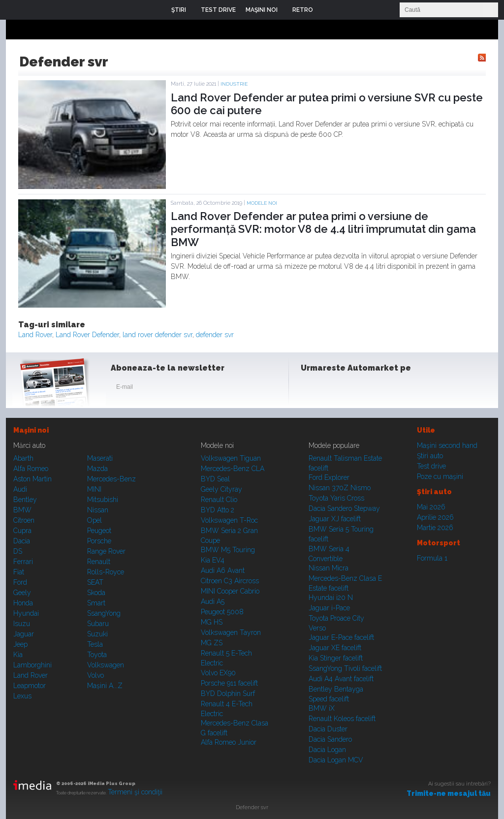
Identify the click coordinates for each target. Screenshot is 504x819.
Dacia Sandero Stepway (344, 508)
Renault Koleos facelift (342, 719)
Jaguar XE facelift (335, 648)
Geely (22, 593)
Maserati (100, 458)
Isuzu (22, 624)
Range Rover (106, 551)
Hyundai (26, 613)
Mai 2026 (431, 507)
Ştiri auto (430, 456)
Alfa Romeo (31, 469)
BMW (22, 510)
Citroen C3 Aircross (230, 581)
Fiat (19, 572)
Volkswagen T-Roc (229, 520)
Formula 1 (432, 558)
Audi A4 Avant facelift (341, 679)
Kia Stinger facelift (336, 658)
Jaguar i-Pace (329, 608)
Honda (23, 603)
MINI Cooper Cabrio (230, 591)
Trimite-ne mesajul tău (449, 793)
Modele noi (262, 203)
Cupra (22, 531)
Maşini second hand (447, 445)
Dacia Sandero (330, 739)
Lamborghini (32, 665)
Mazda (97, 469)
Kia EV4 (213, 560)
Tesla (95, 644)
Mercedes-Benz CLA (233, 469)
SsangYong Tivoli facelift (345, 668)
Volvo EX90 (218, 673)
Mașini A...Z (105, 686)
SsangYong (104, 613)
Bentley (25, 500)
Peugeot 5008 (222, 612)
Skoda (96, 593)
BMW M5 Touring (228, 550)
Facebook (311, 389)
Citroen (24, 520)
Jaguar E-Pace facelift (341, 637)
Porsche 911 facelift (229, 683)
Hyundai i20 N (331, 598)
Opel (94, 520)
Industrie (234, 84)
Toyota (97, 655)
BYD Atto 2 (218, 510)
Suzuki (97, 634)
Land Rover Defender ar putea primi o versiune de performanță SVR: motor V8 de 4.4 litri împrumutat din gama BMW (323, 229)
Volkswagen (106, 665)
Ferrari (23, 562)
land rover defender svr (157, 335)
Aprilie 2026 (435, 517)
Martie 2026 (435, 528)
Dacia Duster (328, 729)
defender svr (215, 335)
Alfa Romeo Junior (229, 742)
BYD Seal (215, 479)
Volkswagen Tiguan (231, 458)
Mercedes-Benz (111, 479)
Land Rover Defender (87, 335)
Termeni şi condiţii (135, 792)
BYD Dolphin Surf (228, 693)
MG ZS (212, 643)
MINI (94, 489)
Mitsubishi (103, 500)
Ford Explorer (329, 477)
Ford (20, 582)
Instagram (335, 389)
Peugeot (99, 531)
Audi (20, 489)
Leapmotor (30, 686)
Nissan (98, 510)
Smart (96, 603)
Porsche (99, 541)
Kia (18, 655)
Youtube (359, 389)
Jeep (20, 644)
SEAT (95, 582)
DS (18, 551)
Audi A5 (213, 601)
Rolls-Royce (106, 572)
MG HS (212, 622)
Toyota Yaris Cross (336, 498)
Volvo (95, 675)
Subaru (98, 624)
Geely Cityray (221, 489)
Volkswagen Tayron (231, 632)
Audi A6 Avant (223, 570)
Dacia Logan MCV (336, 760)
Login (328, 10)
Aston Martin (32, 479)
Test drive (431, 466)
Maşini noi (31, 430)
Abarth (23, 458)
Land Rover (35, 335)
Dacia (22, 541)
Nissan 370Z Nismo (340, 488)
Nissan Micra (329, 568)
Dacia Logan (327, 750)
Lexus (22, 696)
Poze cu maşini (440, 476)
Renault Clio (219, 500)
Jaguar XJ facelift (335, 519)
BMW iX (322, 708)
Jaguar (24, 634)
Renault (99, 562)
